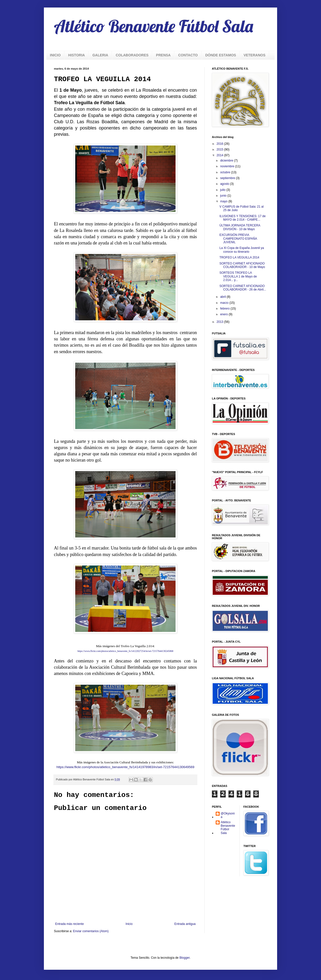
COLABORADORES (132, 55)
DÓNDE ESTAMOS (221, 55)
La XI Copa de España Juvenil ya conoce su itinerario (242, 250)
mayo (224, 201)
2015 (220, 150)
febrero (225, 309)
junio (224, 196)
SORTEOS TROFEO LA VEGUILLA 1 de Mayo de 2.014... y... (238, 276)
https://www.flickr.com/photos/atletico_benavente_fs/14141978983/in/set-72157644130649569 (125, 767)
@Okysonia (228, 815)
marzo (225, 303)
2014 (220, 155)
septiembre (228, 178)
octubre (226, 172)
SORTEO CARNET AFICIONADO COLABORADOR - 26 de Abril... (243, 288)
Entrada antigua (185, 924)
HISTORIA (77, 55)
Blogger (184, 958)
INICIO (55, 55)
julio (223, 190)
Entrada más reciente (69, 924)
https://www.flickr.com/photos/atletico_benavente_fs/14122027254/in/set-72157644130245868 (125, 651)
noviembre (228, 166)
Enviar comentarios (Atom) (91, 931)
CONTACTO (188, 55)
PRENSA (163, 55)
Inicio (129, 924)
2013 (220, 322)
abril (223, 297)
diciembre (227, 161)
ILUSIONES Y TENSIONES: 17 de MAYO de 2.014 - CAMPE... (243, 218)
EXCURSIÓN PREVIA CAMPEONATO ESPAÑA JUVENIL (238, 239)
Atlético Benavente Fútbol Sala (153, 26)
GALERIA (100, 55)
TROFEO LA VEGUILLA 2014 (239, 257)
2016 (220, 144)
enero (224, 314)
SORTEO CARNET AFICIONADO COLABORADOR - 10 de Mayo (242, 265)
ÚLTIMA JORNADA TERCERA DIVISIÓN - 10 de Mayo (240, 227)
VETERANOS (254, 55)
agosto (225, 184)
